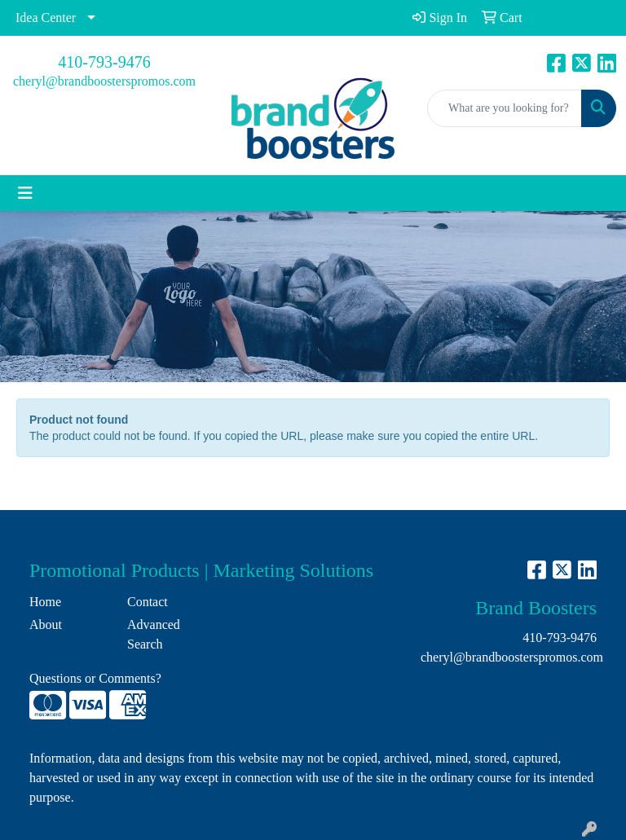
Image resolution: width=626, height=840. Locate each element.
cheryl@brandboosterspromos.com (104, 81)
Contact (148, 602)
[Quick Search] (505, 108)
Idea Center (46, 18)
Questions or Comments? (95, 678)
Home (45, 602)
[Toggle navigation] (25, 193)
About (46, 625)
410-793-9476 (104, 62)
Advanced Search (154, 634)
